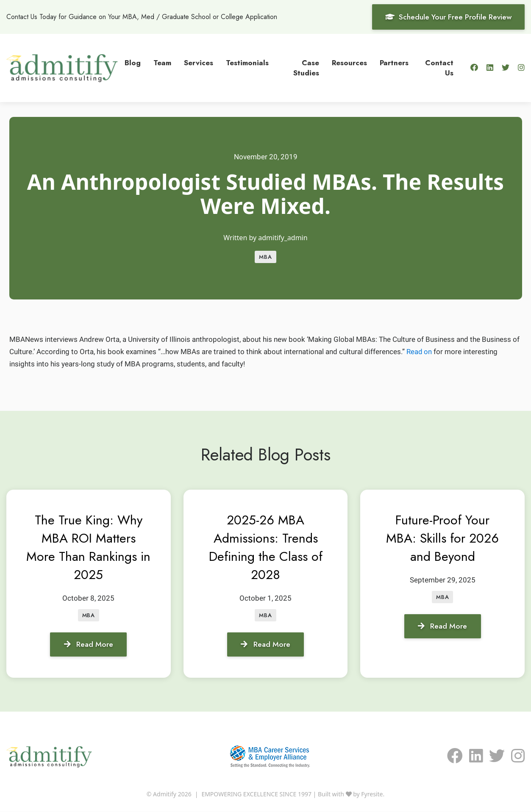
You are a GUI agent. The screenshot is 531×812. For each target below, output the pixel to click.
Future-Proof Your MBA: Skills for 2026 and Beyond (443, 538)
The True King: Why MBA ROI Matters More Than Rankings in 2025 (88, 547)
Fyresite (372, 794)
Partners (394, 62)
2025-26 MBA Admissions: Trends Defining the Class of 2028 (265, 547)
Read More (88, 644)
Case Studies (306, 67)
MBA (265, 257)
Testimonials (247, 62)
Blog (133, 62)
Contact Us (439, 67)
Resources (349, 62)
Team (162, 62)
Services (199, 62)
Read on (419, 352)
